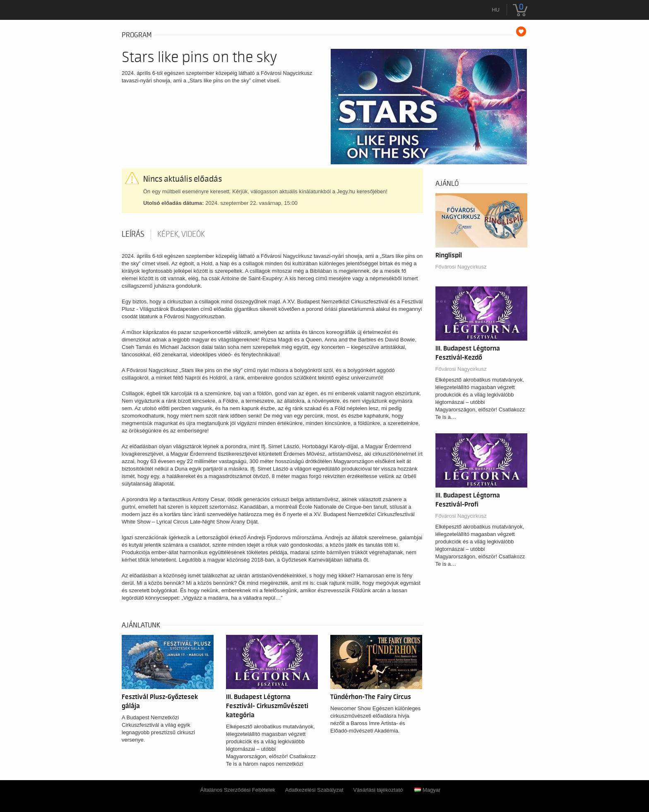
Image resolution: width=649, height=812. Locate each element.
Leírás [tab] (133, 234)
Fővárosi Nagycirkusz (461, 267)
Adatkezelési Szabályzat (314, 790)
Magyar (427, 790)
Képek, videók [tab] (181, 234)
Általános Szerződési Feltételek (238, 790)
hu (496, 10)
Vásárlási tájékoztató (378, 790)
